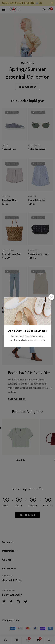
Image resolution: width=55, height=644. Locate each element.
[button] (51, 297)
